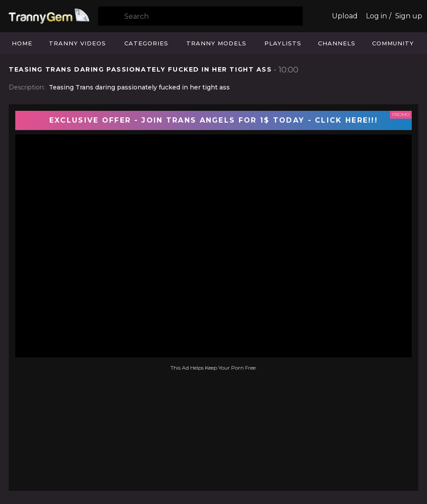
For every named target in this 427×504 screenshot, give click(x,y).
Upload (345, 16)
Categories (146, 43)
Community (393, 43)
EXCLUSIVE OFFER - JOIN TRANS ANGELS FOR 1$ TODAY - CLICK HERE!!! (213, 120)
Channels (337, 43)
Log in (376, 16)
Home (22, 43)
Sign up (409, 16)
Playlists (283, 43)
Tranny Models (216, 43)
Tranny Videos (77, 43)
